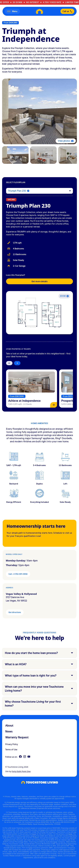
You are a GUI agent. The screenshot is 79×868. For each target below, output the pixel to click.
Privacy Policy (12, 744)
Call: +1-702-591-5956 (18, 574)
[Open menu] (12, 11)
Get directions (15, 612)
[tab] (15, 155)
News (9, 731)
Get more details (39, 281)
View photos (66, 141)
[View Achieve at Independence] (32, 389)
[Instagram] (25, 757)
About (9, 725)
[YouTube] (29, 757)
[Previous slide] (9, 363)
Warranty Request (17, 737)
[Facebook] (20, 757)
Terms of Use (11, 749)
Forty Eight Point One (21, 771)
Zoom (64, 296)
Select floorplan (16, 182)
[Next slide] (17, 363)
